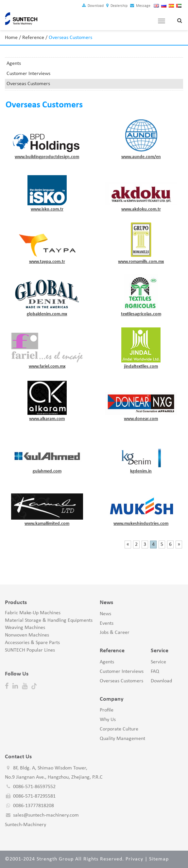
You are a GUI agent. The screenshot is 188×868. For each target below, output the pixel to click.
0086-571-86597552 (34, 787)
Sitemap (159, 859)
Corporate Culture (119, 729)
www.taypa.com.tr (47, 262)
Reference (33, 38)
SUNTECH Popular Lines (30, 650)
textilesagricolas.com (141, 314)
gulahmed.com (47, 471)
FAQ (155, 672)
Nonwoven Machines (27, 635)
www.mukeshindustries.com (141, 524)
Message (140, 6)
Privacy (134, 859)
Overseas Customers (28, 84)
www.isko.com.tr (47, 209)
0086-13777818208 (34, 806)
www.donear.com (141, 419)
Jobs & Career (115, 633)
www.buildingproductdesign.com (47, 157)
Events (107, 623)
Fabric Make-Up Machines (33, 613)
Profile (107, 710)
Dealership (117, 6)
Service (158, 662)
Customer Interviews (28, 74)
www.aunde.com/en (141, 157)
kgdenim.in (141, 471)
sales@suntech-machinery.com (46, 815)
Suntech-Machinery (26, 825)
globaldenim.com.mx (47, 314)
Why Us (108, 720)
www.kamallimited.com (47, 524)
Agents (14, 64)
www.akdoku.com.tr (141, 209)
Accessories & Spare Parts (32, 643)
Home (11, 38)
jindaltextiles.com (141, 367)
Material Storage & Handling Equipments (49, 620)
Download (93, 6)
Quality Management (122, 739)
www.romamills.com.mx (141, 262)
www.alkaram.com (47, 419)
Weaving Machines (25, 628)
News (105, 614)
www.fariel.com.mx (47, 367)
